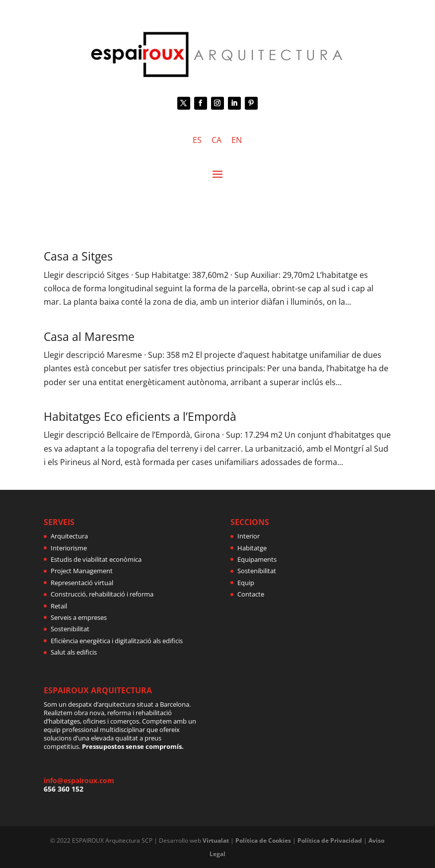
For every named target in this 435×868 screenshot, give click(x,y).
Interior (249, 536)
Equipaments (257, 559)
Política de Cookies (263, 840)
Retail (59, 606)
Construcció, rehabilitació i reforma (102, 594)
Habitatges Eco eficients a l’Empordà (140, 416)
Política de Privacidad (330, 840)
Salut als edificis (74, 652)
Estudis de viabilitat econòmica (96, 559)
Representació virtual (82, 583)
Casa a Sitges (78, 256)
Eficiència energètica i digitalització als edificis (117, 641)
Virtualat (216, 840)
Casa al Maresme (89, 336)
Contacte (251, 594)
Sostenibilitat (70, 629)
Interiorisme (69, 548)
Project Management (82, 571)
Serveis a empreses (79, 617)
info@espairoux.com (79, 780)
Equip (246, 583)
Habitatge (252, 548)
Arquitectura (69, 536)
